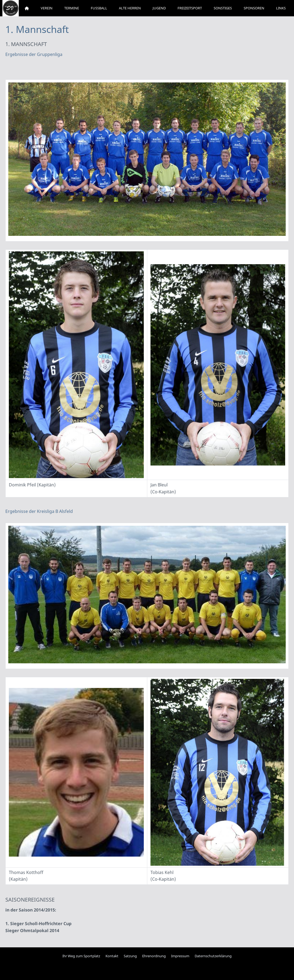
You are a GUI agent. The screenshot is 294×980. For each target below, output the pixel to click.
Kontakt (112, 956)
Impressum (180, 956)
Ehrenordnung (154, 956)
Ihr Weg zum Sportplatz (81, 956)
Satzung (130, 956)
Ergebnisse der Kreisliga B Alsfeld (39, 511)
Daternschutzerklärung (213, 956)
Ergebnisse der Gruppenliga (34, 54)
